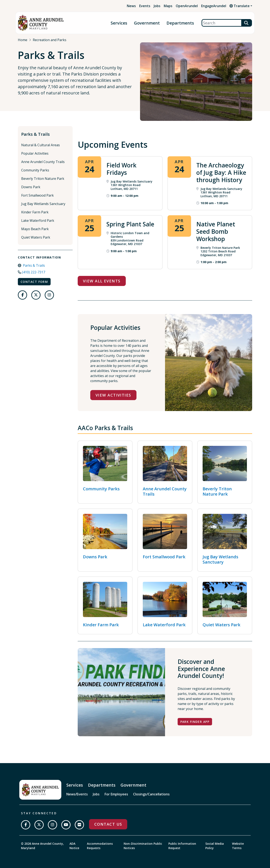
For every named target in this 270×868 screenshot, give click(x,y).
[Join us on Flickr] (79, 825)
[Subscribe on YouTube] (66, 825)
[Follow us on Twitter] (36, 295)
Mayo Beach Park (35, 229)
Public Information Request (182, 846)
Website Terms (238, 846)
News (131, 6)
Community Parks (35, 170)
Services (119, 23)
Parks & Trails (35, 134)
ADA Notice (74, 846)
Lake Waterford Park (38, 221)
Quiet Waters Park (36, 237)
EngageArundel (214, 6)
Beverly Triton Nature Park (43, 179)
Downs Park (31, 187)
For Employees (116, 794)
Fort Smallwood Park (37, 195)
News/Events (77, 794)
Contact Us (108, 824)
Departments (180, 23)
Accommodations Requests (100, 846)
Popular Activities (35, 153)
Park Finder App (195, 722)
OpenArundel (187, 6)
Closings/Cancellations (151, 794)
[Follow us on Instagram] (49, 295)
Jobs (157, 6)
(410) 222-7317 (34, 272)
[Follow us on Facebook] (22, 295)
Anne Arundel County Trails (43, 162)
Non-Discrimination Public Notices (143, 846)
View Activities (113, 395)
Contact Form (34, 282)
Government (147, 23)
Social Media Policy (215, 846)
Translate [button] (240, 6)
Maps (168, 6)
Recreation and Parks (50, 40)
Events (145, 6)
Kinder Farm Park (35, 212)
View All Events (102, 281)
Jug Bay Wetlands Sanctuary (43, 204)
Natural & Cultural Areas (41, 145)
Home (23, 40)
